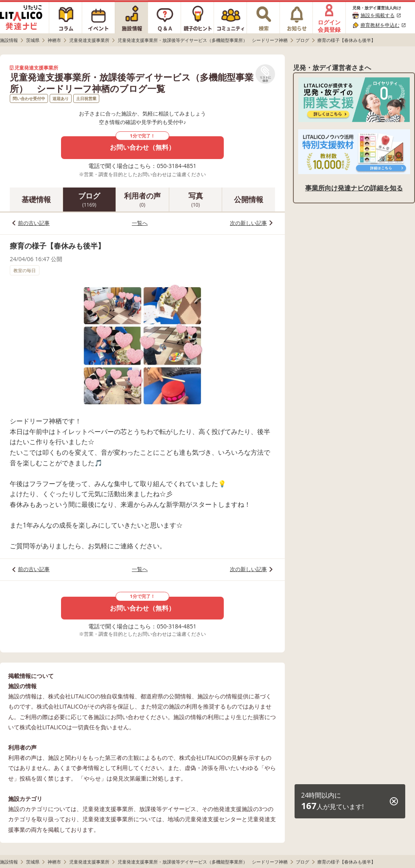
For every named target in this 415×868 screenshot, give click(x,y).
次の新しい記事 (248, 223)
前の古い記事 (34, 223)
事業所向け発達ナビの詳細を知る (354, 188)
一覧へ (140, 223)
